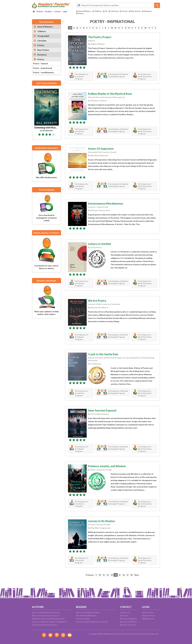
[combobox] (118, 5)
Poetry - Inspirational (43, 68)
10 (99, 580)
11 (103, 580)
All (68, 28)
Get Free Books (83, 619)
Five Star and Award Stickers (45, 625)
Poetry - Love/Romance (43, 73)
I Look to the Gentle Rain (103, 359)
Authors (40, 11)
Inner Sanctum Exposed (102, 415)
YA (106, 11)
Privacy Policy (133, 634)
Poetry (80, 13)
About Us (124, 616)
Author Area (148, 612)
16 (124, 580)
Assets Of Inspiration (101, 153)
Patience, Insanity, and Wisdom (107, 471)
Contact (57, 11)
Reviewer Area (148, 616)
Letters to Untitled (99, 249)
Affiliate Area (148, 619)
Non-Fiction (136, 11)
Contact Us (125, 612)
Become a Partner (128, 625)
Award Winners (84, 11)
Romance (148, 11)
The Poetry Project (100, 42)
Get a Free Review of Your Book (46, 612)
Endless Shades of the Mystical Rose (110, 98)
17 (129, 580)
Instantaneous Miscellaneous (106, 208)
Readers (49, 11)
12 (107, 580)
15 (120, 580)
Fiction (124, 11)
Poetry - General (40, 63)
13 (111, 580)
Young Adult (43, 36)
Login (65, 11)
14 (116, 580)
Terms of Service (151, 634)
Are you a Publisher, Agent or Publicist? (49, 622)
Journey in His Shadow (101, 526)
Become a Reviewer (129, 619)
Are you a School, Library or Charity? (92, 622)
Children (97, 11)
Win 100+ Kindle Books (86, 616)
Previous (88, 580)
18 (133, 580)
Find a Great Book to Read (88, 612)
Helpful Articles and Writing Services (48, 619)
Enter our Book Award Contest (46, 616)
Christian (114, 11)
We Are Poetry (97, 305)
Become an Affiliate (129, 622)
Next (138, 580)
